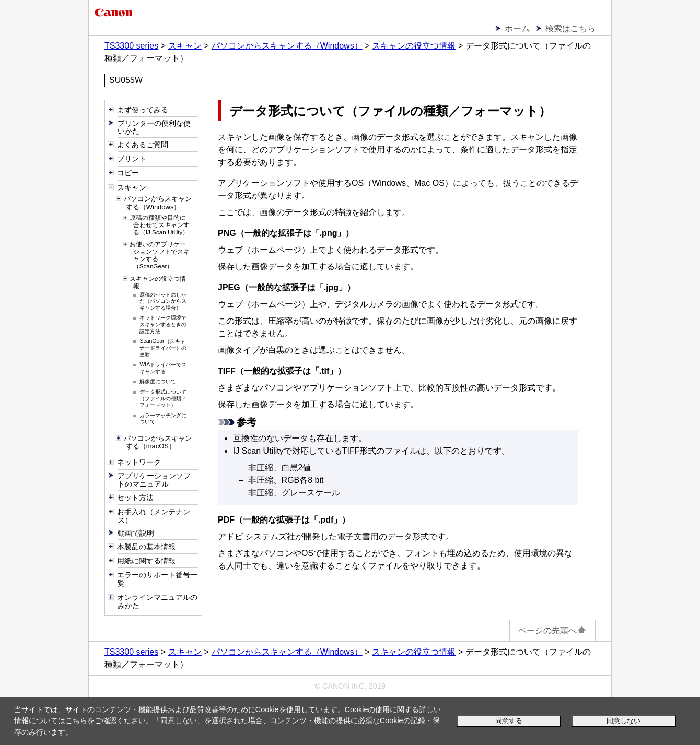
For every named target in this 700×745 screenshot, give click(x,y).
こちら (76, 720)
